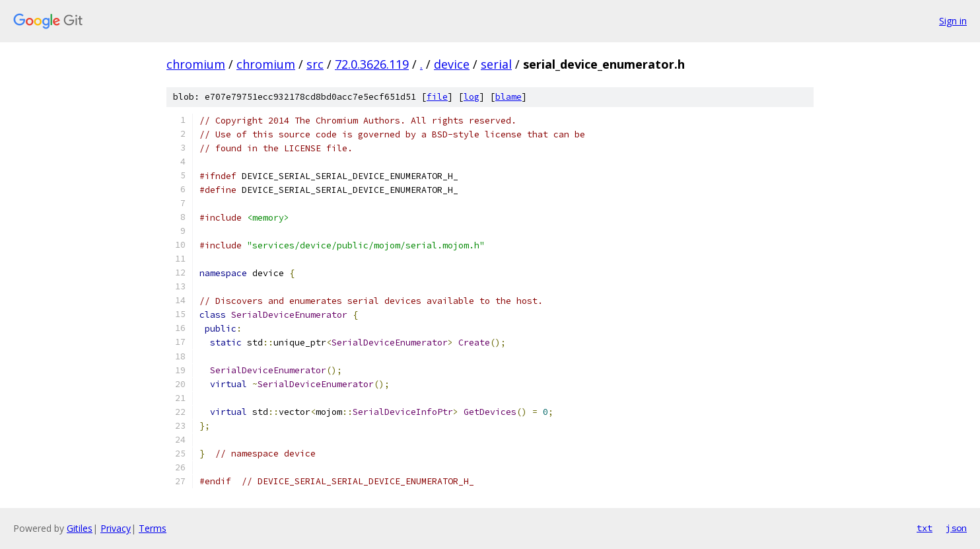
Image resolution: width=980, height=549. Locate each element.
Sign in (953, 21)
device (452, 64)
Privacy (116, 528)
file (437, 97)
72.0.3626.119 (372, 64)
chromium (196, 64)
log (472, 97)
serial (496, 64)
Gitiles (80, 528)
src (315, 64)
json (956, 528)
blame (508, 97)
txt (925, 528)
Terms (153, 528)
